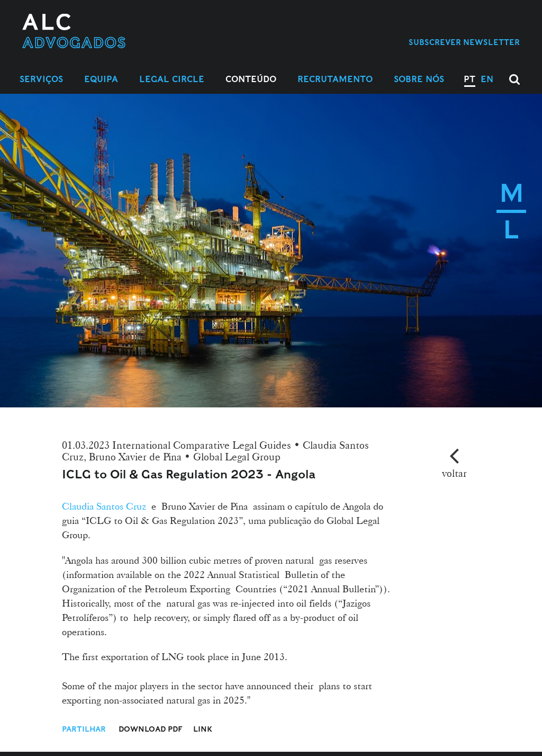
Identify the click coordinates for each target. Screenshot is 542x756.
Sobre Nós (419, 79)
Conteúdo (251, 79)
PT (469, 79)
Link (203, 729)
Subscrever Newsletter (464, 42)
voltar (454, 473)
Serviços (41, 79)
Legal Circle (172, 79)
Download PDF (151, 729)
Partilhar (85, 729)
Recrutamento (335, 79)
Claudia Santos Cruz (104, 506)
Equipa (101, 79)
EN (487, 79)
